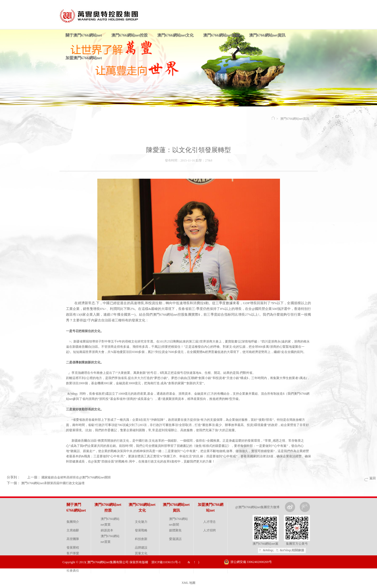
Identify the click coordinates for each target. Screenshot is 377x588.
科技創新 (141, 539)
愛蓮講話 (175, 539)
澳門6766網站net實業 (110, 522)
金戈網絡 (311, 575)
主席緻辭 (73, 530)
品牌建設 (141, 548)
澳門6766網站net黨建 (222, 35)
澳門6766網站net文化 (176, 35)
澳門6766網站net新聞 (178, 522)
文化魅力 (141, 522)
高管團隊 (73, 539)
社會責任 (73, 571)
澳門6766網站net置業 (110, 539)
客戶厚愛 (73, 553)
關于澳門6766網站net (84, 35)
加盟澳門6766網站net (84, 58)
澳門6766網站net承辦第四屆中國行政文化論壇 (53, 483)
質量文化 (141, 553)
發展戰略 (141, 530)
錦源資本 (107, 530)
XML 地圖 (188, 583)
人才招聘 (210, 530)
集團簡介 (73, 522)
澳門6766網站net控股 (130, 35)
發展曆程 (73, 548)
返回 (373, 478)
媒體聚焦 (175, 530)
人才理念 (210, 522)
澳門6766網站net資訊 (267, 35)
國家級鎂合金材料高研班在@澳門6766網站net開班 (76, 477)
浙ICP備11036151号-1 (166, 562)
